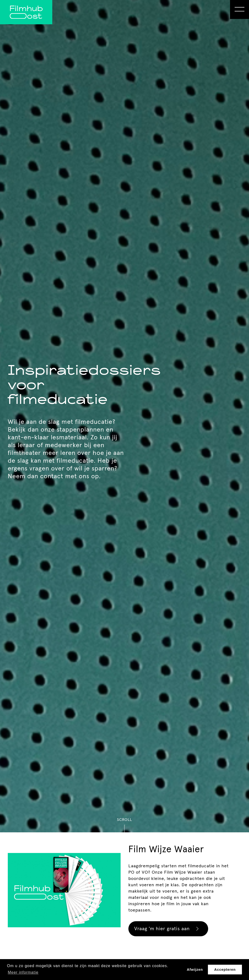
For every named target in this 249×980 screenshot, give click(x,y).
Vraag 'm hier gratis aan (169, 929)
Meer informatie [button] (23, 972)
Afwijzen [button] (195, 970)
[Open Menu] (240, 9)
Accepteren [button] (225, 970)
